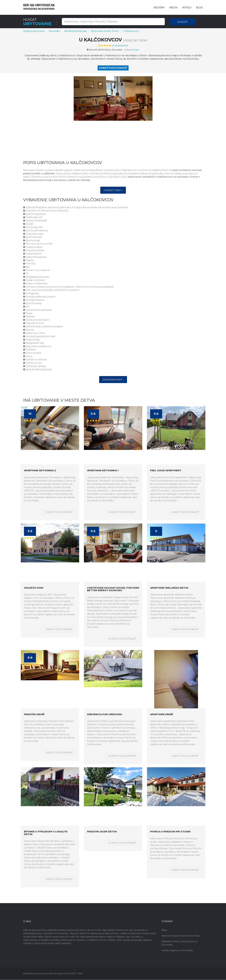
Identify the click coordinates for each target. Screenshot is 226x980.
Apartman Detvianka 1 (103, 471)
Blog (200, 8)
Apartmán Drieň (162, 714)
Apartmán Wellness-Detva (169, 588)
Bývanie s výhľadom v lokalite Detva (46, 833)
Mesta (173, 8)
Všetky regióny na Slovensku (177, 951)
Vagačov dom (34, 588)
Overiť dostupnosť (113, 68)
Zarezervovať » (113, 380)
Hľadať (182, 22)
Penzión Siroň (34, 714)
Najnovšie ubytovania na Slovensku (181, 936)
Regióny (159, 8)
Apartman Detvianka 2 (40, 471)
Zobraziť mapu (132, 50)
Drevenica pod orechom (104, 714)
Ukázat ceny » (113, 190)
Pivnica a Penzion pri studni (170, 832)
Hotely (187, 8)
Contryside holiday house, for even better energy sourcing (113, 589)
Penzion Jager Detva (102, 832)
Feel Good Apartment (166, 471)
